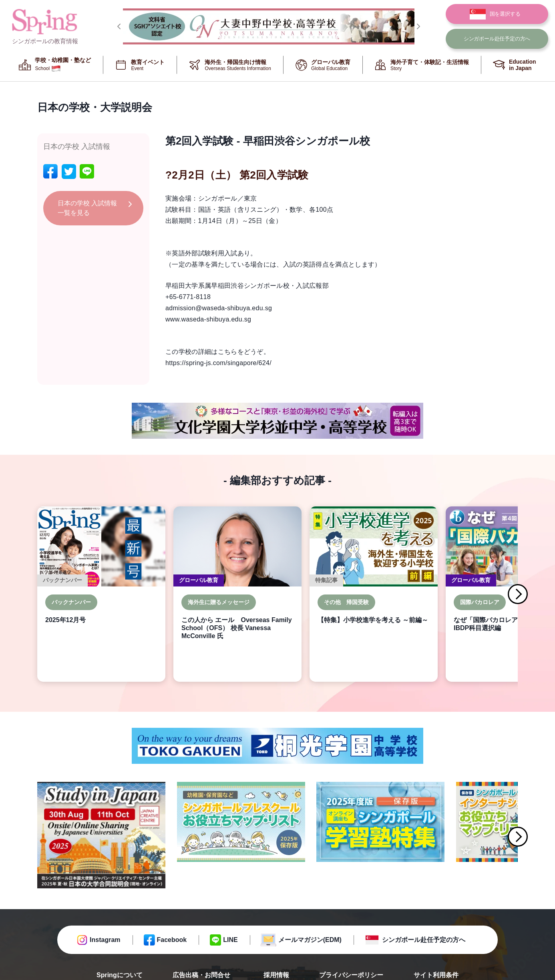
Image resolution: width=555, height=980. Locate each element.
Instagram (105, 940)
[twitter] (69, 172)
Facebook (172, 940)
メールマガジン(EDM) (310, 940)
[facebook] (50, 172)
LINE (230, 940)
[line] (87, 172)
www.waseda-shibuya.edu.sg (208, 319)
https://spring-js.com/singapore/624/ (218, 363)
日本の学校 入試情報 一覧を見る (87, 208)
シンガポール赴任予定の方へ (424, 940)
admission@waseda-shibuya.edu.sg (219, 308)
